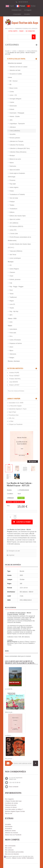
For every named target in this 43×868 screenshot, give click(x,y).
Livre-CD (12, 304)
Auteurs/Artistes (15, 368)
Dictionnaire (13, 106)
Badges (12, 358)
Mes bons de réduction (12, 854)
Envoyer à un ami (14, 551)
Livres (14, 51)
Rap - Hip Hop (14, 311)
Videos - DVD (12, 319)
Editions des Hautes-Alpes (17, 216)
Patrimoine (13, 166)
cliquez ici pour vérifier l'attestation (23, 858)
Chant (11, 276)
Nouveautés (9, 827)
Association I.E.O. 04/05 (16, 403)
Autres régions (14, 187)
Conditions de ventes (11, 803)
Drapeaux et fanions (16, 343)
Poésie (11, 191)
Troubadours (13, 209)
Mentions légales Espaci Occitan (15, 811)
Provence (12, 180)
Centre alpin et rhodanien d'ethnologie (16, 175)
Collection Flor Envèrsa (16, 145)
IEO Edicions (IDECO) (16, 226)
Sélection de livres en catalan (18, 67)
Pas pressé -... (9, 759)
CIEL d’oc (12, 418)
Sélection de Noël (15, 70)
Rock (11, 290)
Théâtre (12, 205)
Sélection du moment (15, 63)
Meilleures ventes (10, 831)
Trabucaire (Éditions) (16, 251)
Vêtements (13, 354)
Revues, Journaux (14, 361)
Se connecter (30, 31)
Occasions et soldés (16, 74)
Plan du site (9, 813)
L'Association (17, 14)
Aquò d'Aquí (12, 412)
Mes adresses (9, 850)
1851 (11, 120)
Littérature (21, 51)
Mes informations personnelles (14, 852)
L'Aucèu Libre (14, 234)
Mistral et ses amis (15, 159)
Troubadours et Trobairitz (17, 194)
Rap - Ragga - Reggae (16, 287)
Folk (11, 283)
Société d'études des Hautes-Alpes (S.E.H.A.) (19, 246)
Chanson (12, 272)
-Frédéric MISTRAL (15, 379)
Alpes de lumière (15, 170)
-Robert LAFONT (14, 385)
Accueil (7, 51)
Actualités (27, 14)
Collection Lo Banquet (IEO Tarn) (19, 148)
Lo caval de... (9, 689)
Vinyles (12, 308)
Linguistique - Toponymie (17, 124)
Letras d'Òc (13, 230)
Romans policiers (15, 138)
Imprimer (12, 555)
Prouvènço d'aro (14, 415)
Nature (11, 163)
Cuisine (12, 102)
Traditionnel (13, 297)
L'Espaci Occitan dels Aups (13, 801)
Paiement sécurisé (11, 805)
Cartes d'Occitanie (15, 340)
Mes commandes (10, 846)
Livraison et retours (11, 807)
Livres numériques (15, 258)
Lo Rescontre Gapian (15, 406)
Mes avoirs (8, 848)
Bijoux (11, 350)
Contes (12, 92)
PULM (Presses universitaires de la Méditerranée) (19, 239)
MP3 (11, 315)
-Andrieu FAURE (14, 373)
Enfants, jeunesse (15, 279)
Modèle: (10, 490)
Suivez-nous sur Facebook (13, 835)
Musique (12, 156)
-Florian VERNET (14, 376)
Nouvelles (12, 134)
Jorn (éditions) (14, 223)
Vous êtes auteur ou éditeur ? (14, 809)
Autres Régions (14, 269)
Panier (21, 31)
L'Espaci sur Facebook (16, 424)
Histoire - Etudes (14, 116)
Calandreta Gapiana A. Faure (18, 409)
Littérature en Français (16, 141)
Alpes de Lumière (15, 219)
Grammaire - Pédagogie (17, 113)
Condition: (10, 494)
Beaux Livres (13, 88)
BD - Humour (13, 81)
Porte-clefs (13, 333)
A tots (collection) (32, 51)
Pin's (11, 336)
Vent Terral (13, 255)
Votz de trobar (14, 198)
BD (10, 85)
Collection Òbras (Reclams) (18, 152)
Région (12, 301)
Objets (10, 326)
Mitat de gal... (9, 712)
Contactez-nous (16, 10)
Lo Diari (11, 421)
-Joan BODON (13, 382)
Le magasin (28, 10)
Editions (12, 212)
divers (11, 347)
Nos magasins (9, 799)
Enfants (12, 109)
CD (10, 265)
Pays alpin (13, 184)
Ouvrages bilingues (15, 99)
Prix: (8, 506)
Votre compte (13, 31)
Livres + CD (13, 95)
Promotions (9, 829)
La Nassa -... (9, 735)
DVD (11, 322)
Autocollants (13, 329)
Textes (11, 294)
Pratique (12, 202)
